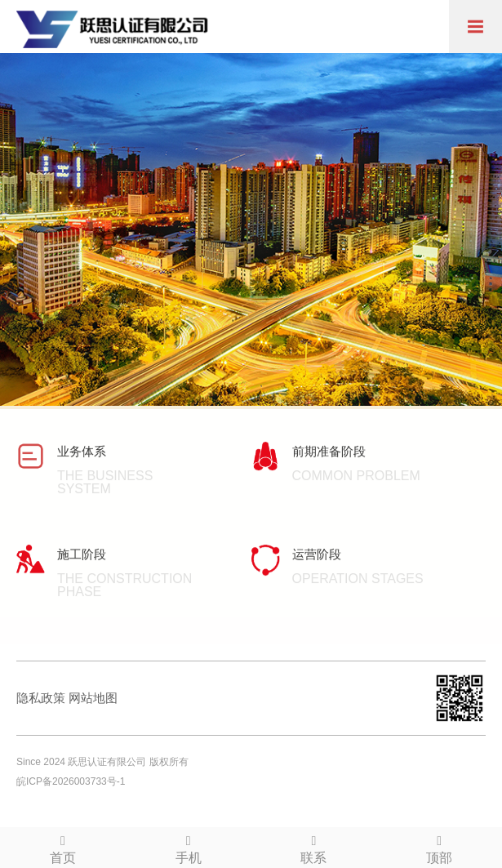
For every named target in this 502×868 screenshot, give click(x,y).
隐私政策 (41, 698)
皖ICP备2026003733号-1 (71, 781)
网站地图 (93, 698)
